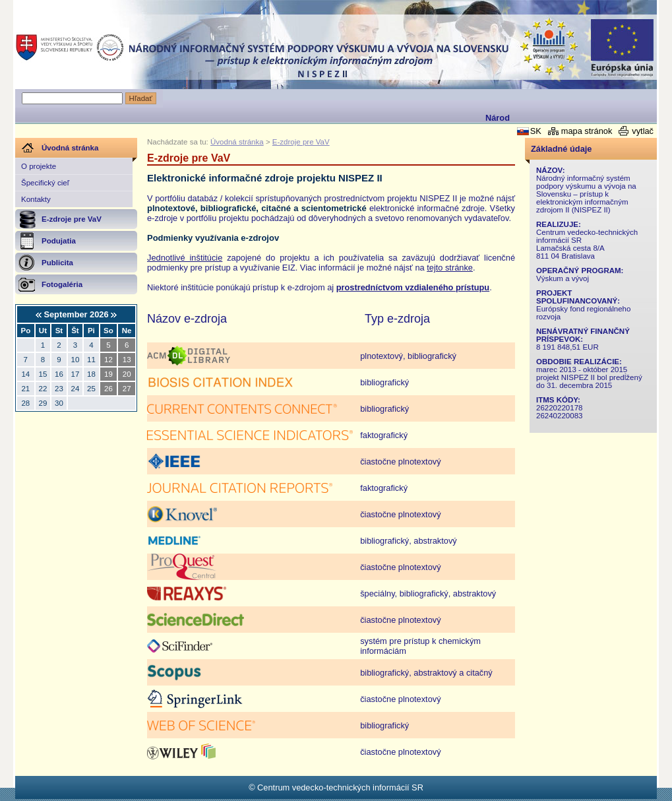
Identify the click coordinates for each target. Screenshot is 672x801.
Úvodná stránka (237, 142)
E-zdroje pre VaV (301, 142)
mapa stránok (587, 131)
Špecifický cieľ (45, 183)
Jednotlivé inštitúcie (185, 258)
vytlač (643, 131)
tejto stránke (450, 268)
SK (536, 131)
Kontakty (36, 199)
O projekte (39, 166)
